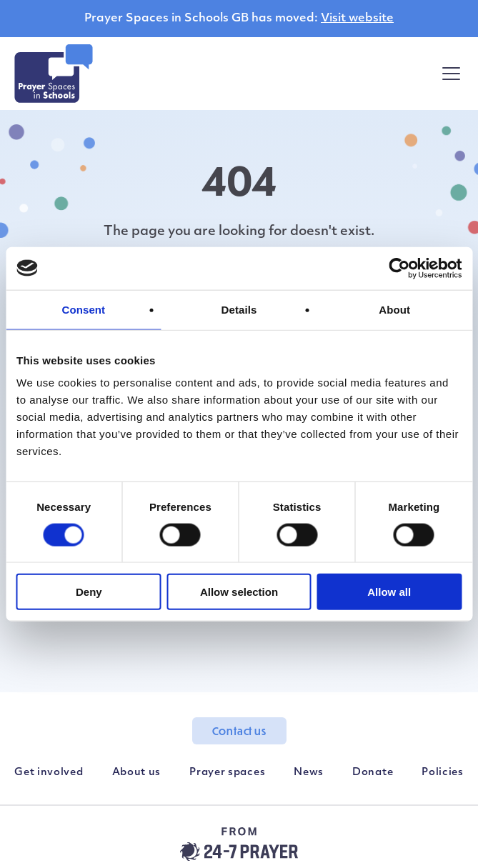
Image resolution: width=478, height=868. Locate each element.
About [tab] (394, 309)
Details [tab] (239, 309)
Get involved (49, 773)
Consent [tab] (83, 309)
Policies (443, 773)
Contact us (239, 731)
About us (137, 773)
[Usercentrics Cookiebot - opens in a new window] (399, 268)
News (309, 773)
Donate (373, 773)
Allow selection (239, 592)
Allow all (389, 592)
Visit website (357, 19)
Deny (89, 592)
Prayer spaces (227, 773)
